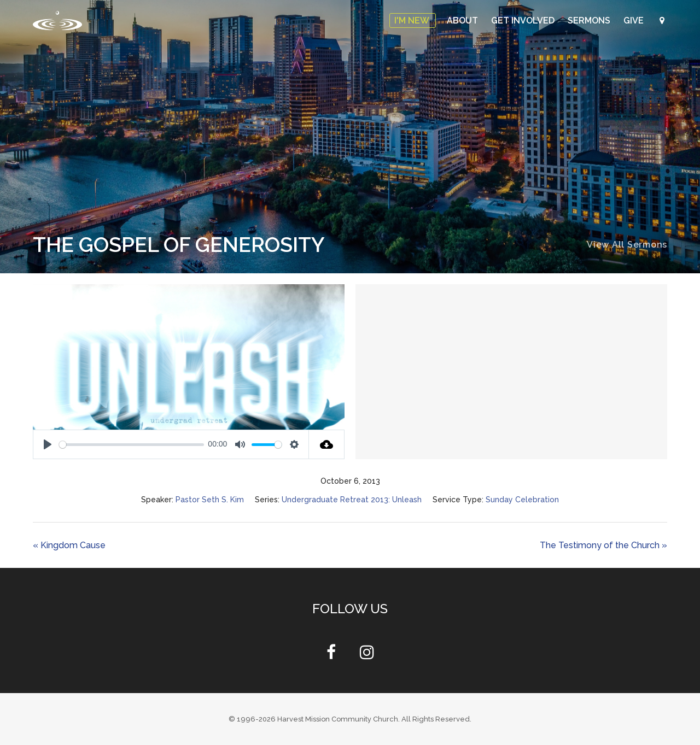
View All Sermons (627, 245)
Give (635, 20)
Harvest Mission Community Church (338, 719)
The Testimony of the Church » (603, 545)
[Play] (48, 444)
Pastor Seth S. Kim (210, 500)
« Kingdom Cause (69, 545)
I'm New (413, 20)
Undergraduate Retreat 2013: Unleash (352, 500)
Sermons (590, 20)
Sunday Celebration (522, 500)
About (463, 20)
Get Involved (524, 20)
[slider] (132, 445)
